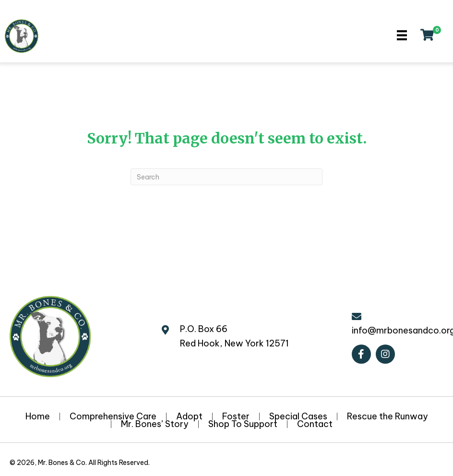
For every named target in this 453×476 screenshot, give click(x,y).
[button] (361, 354)
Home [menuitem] (38, 416)
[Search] (226, 177)
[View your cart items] (427, 36)
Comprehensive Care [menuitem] (113, 416)
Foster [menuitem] (236, 416)
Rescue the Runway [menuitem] (387, 416)
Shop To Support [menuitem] (243, 424)
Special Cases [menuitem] (298, 416)
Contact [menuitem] (315, 424)
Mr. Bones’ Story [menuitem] (155, 424)
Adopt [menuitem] (189, 416)
